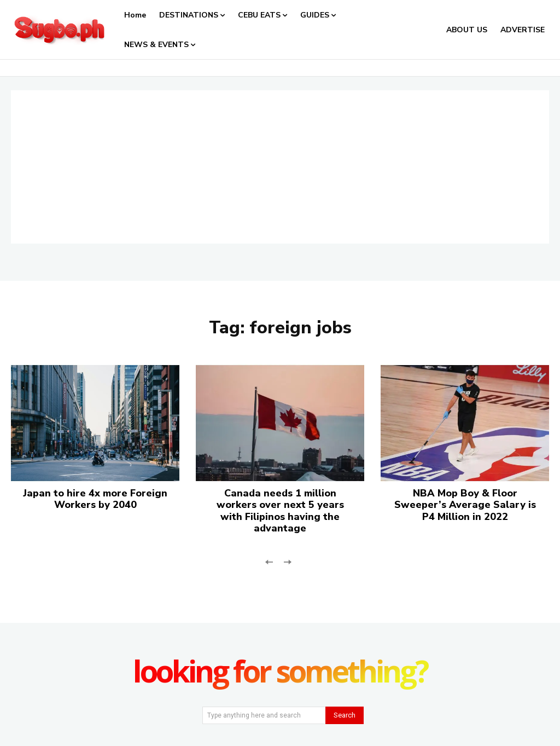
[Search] (345, 715)
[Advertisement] (280, 167)
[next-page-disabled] (287, 561)
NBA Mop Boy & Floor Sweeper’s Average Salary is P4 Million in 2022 (465, 505)
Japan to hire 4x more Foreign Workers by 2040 (95, 499)
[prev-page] (269, 561)
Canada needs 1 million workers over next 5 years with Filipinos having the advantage (280, 511)
